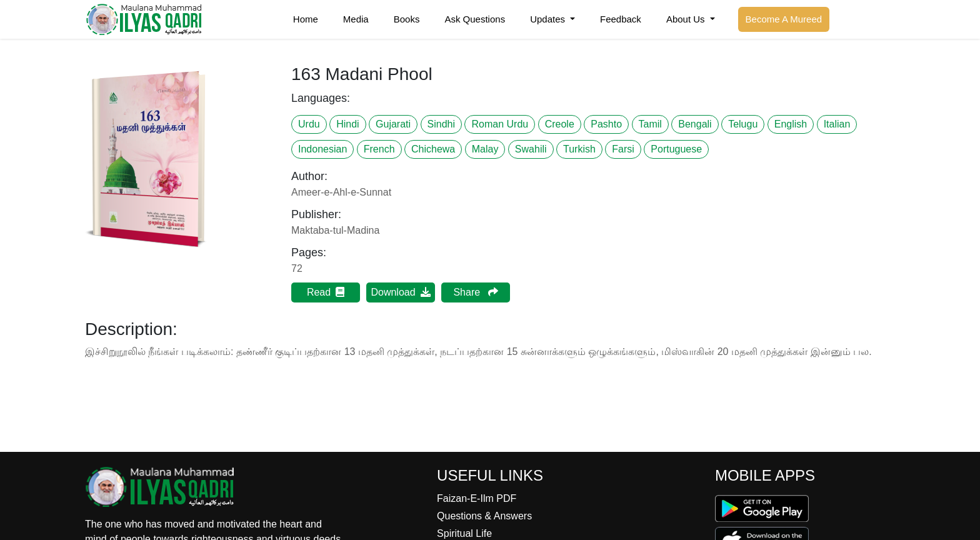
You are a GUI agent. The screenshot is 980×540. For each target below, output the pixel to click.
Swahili (531, 149)
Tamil (650, 124)
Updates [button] (549, 19)
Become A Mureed (784, 19)
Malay (485, 149)
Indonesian (322, 149)
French (379, 149)
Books (407, 19)
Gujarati (393, 124)
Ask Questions (475, 19)
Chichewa (433, 149)
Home (306, 19)
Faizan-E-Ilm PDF (477, 498)
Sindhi (441, 124)
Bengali (695, 124)
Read (326, 292)
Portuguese (676, 149)
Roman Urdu (500, 124)
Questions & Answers (484, 516)
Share (475, 292)
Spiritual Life (464, 533)
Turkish (579, 149)
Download (400, 292)
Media (356, 19)
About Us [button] (687, 19)
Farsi (623, 149)
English (791, 124)
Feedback (621, 19)
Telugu (743, 124)
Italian (837, 124)
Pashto (606, 124)
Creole (560, 124)
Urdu (309, 124)
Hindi (347, 124)
